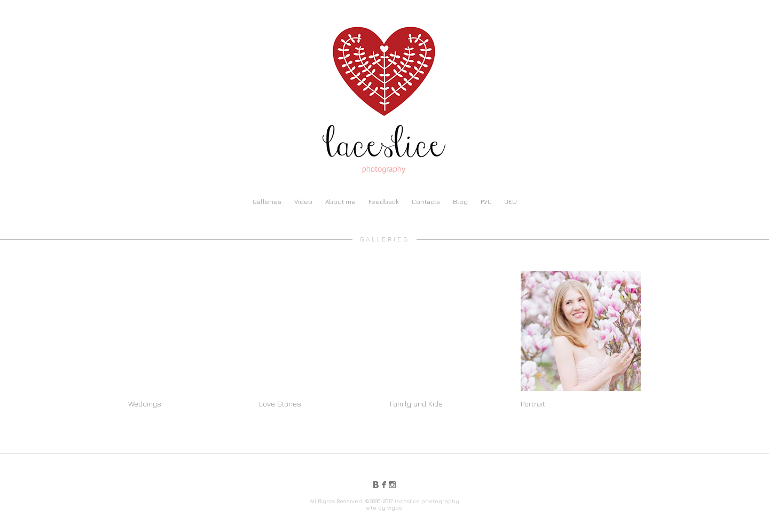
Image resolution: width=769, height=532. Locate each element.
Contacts (426, 202)
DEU (511, 202)
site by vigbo (384, 507)
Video (303, 202)
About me (340, 202)
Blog (460, 202)
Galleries (267, 202)
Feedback (384, 202)
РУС (486, 202)
